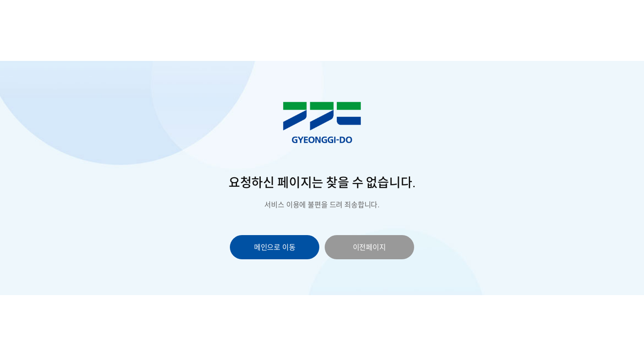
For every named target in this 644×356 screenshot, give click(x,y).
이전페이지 (369, 247)
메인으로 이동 (275, 247)
